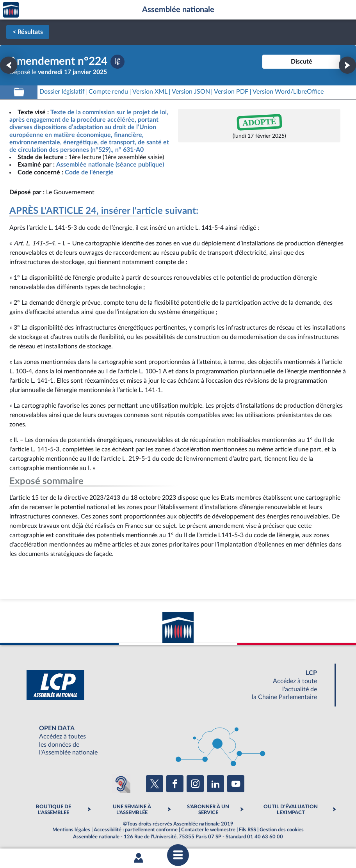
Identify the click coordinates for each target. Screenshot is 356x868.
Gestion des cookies (282, 830)
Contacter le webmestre (208, 830)
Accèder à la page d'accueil (11, 10)
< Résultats (28, 32)
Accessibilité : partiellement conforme (136, 830)
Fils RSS (247, 830)
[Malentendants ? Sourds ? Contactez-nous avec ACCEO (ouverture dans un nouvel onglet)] (121, 784)
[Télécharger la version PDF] (117, 62)
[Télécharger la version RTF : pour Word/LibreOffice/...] (288, 92)
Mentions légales (71, 830)
